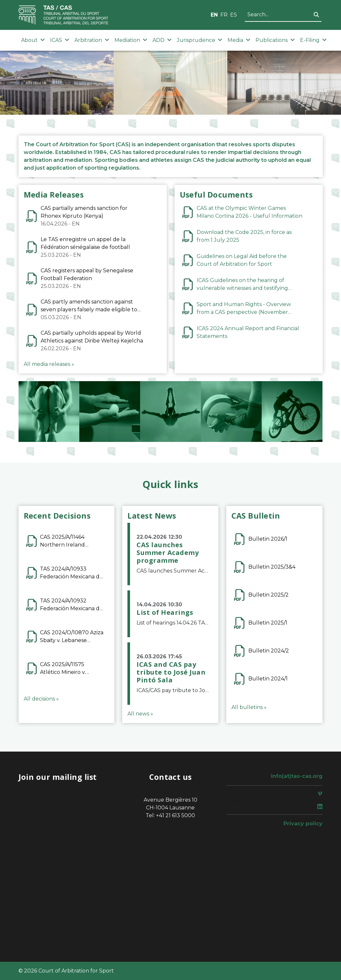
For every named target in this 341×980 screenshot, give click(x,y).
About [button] (33, 40)
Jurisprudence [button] (200, 40)
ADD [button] (162, 40)
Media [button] (239, 40)
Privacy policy (303, 824)
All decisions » (41, 699)
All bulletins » (249, 707)
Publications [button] (275, 40)
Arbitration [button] (92, 40)
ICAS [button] (60, 40)
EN (214, 15)
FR (224, 15)
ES (234, 15)
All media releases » (49, 364)
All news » (140, 714)
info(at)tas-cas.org (297, 776)
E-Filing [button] (313, 40)
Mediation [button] (131, 40)
